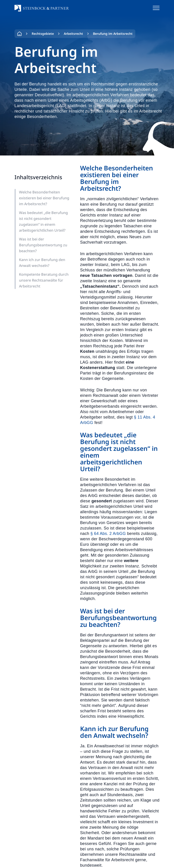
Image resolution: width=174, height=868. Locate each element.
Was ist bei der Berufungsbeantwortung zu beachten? (43, 245)
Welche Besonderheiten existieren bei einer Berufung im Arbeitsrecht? (44, 198)
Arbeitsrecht (73, 34)
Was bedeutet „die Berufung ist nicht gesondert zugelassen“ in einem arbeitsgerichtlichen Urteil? (43, 221)
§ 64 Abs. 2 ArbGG (108, 534)
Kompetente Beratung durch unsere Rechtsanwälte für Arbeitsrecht (44, 280)
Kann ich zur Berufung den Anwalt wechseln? (42, 263)
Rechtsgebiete (43, 34)
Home (19, 34)
